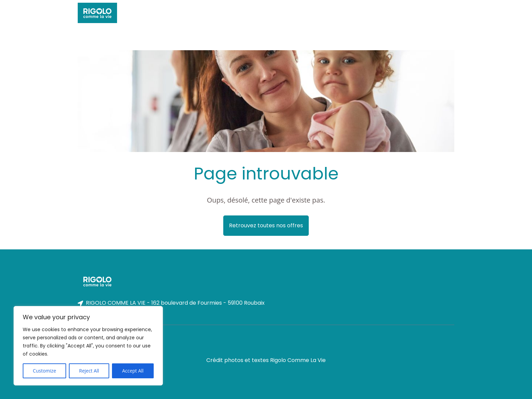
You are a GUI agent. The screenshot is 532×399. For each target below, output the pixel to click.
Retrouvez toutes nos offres (266, 225)
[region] (88, 346)
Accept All (133, 371)
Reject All (89, 371)
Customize (44, 371)
